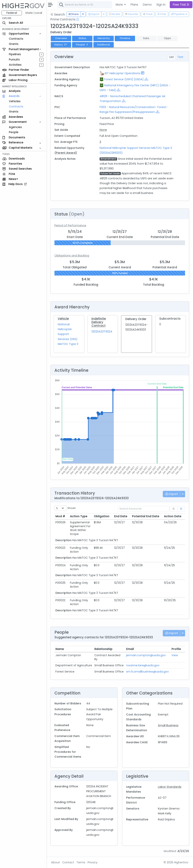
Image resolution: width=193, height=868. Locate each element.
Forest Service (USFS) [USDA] (124, 79)
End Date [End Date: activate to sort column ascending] (121, 516)
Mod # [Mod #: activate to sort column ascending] (60, 516)
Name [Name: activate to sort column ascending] (60, 649)
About (56, 862)
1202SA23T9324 (102, 331)
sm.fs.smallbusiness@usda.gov (147, 672)
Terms (81, 862)
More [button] (120, 5)
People (14, 132)
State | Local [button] (34, 13)
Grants (14, 44)
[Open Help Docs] (78, 19)
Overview (61, 38)
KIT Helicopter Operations (123, 73)
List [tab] (172, 57)
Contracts (16, 39)
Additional (103, 45)
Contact (68, 862)
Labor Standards (170, 787)
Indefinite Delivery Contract (99, 322)
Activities (15, 65)
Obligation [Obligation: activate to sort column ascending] (102, 516)
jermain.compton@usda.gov (146, 655)
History (61, 45)
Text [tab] (180, 57)
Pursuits (14, 59)
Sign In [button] (161, 5)
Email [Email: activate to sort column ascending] (130, 649)
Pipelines (15, 54)
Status (82, 38)
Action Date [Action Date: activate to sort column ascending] (173, 516)
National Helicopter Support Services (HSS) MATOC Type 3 (68, 334)
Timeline (125, 38)
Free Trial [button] (181, 5)
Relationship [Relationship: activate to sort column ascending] (103, 649)
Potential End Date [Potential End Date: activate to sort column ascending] (146, 516)
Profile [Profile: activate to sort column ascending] (176, 649)
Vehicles (15, 101)
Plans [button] (134, 5)
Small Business (168, 725)
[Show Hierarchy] (146, 79)
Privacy (93, 862)
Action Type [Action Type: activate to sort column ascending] (79, 516)
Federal (12, 13)
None (103, 130)
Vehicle (63, 319)
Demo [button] (147, 5)
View (175, 655)
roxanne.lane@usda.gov (143, 665)
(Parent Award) (66, 153)
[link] (181, 509)
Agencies (15, 127)
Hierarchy (104, 38)
